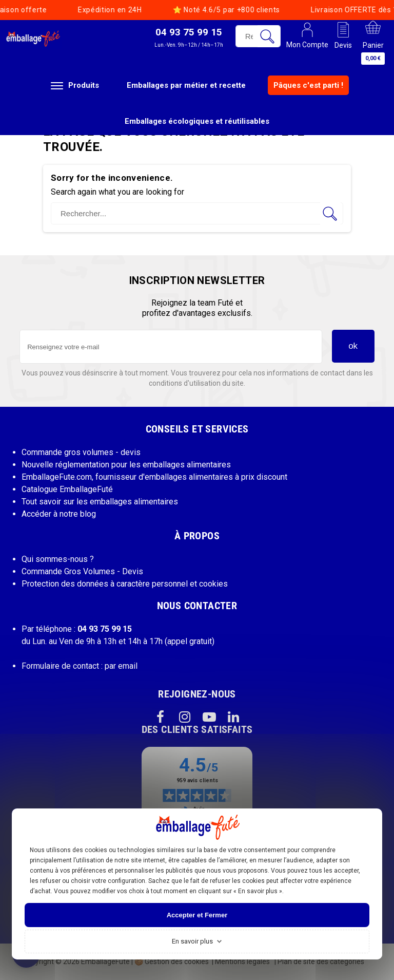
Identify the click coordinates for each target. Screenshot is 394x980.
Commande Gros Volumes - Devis (82, 571)
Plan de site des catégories (321, 962)
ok (353, 346)
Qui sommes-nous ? (58, 559)
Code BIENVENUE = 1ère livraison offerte (287, 10)
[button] (189, 37)
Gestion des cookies (172, 962)
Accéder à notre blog (59, 514)
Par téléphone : (77, 629)
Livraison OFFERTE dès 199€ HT (123, 10)
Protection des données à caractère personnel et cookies (125, 584)
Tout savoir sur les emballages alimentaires (100, 502)
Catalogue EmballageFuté (67, 489)
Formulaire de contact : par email (80, 666)
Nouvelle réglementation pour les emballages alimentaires (126, 465)
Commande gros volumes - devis (81, 452)
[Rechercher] (197, 213)
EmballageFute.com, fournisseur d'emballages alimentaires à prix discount (154, 477)
